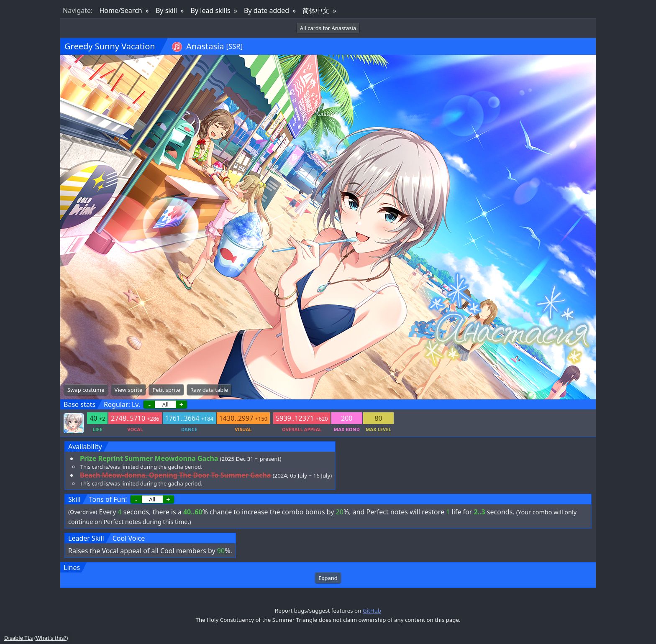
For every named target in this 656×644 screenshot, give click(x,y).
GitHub (372, 611)
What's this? (51, 638)
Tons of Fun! (108, 499)
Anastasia (205, 46)
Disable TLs (19, 638)
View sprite (129, 390)
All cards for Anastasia (328, 28)
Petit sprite (166, 390)
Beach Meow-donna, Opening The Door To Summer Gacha (175, 475)
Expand (328, 578)
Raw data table (209, 390)
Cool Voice (129, 538)
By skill (166, 10)
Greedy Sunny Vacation (110, 46)
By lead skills (211, 10)
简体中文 (316, 10)
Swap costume (86, 390)
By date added (266, 10)
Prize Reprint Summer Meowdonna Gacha (149, 458)
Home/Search (120, 10)
